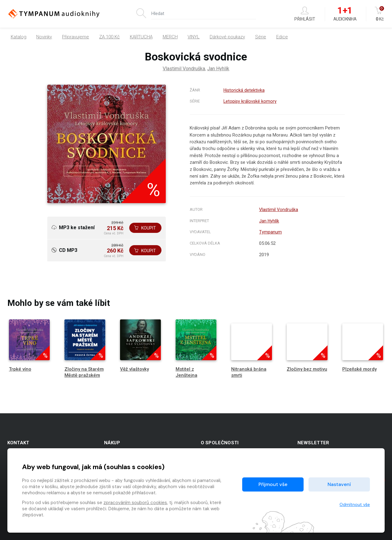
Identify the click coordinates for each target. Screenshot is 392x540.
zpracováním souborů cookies (135, 503)
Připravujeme (76, 37)
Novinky (44, 37)
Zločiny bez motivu (307, 369)
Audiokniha (345, 14)
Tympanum (269, 232)
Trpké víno (20, 369)
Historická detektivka (244, 90)
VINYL (194, 37)
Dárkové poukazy (227, 37)
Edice (282, 37)
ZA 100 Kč (109, 37)
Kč (380, 14)
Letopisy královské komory (250, 101)
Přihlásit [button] (305, 14)
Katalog (19, 37)
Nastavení (339, 484)
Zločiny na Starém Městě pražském (84, 372)
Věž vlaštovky (134, 369)
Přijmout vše (273, 484)
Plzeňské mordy (359, 369)
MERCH (170, 37)
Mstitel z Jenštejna (186, 372)
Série (261, 37)
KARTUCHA (141, 37)
